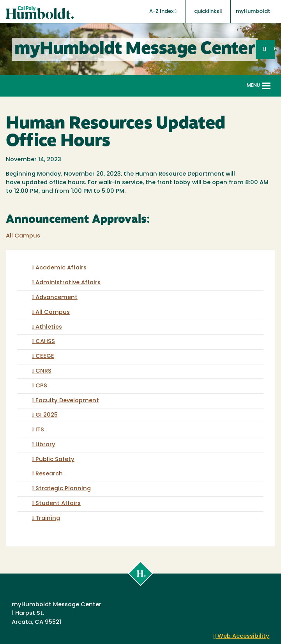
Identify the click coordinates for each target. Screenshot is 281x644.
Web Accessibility (242, 636)
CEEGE (45, 356)
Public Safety (55, 460)
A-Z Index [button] (163, 11)
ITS (40, 430)
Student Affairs (58, 504)
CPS (41, 386)
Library (45, 445)
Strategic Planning (63, 489)
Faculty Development (67, 401)
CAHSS (45, 342)
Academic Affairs (61, 268)
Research (49, 474)
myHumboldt (253, 11)
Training (48, 518)
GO (274, 49)
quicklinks (208, 11)
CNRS (43, 371)
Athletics (49, 327)
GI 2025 (47, 415)
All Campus (23, 236)
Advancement (57, 298)
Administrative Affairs (68, 283)
